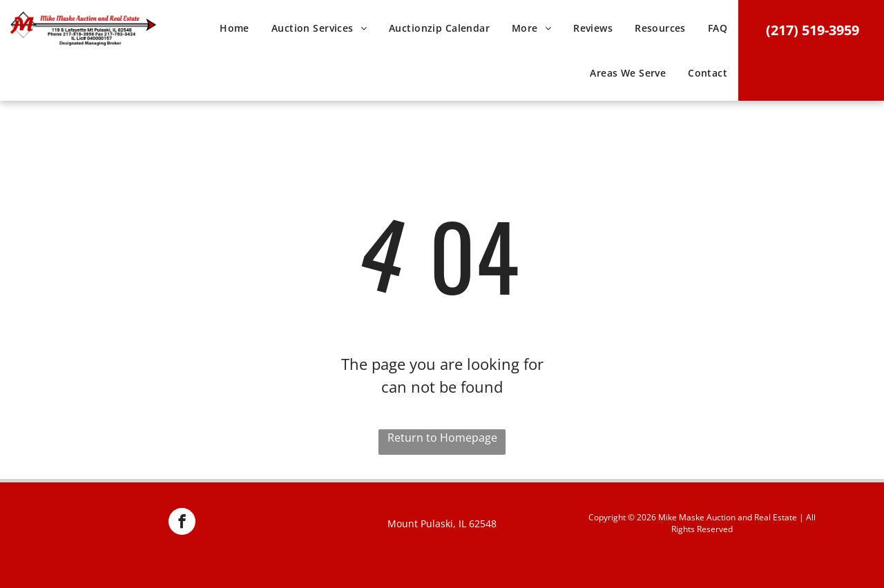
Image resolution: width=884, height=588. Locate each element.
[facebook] (182, 523)
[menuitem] (234, 33)
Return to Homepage (442, 438)
